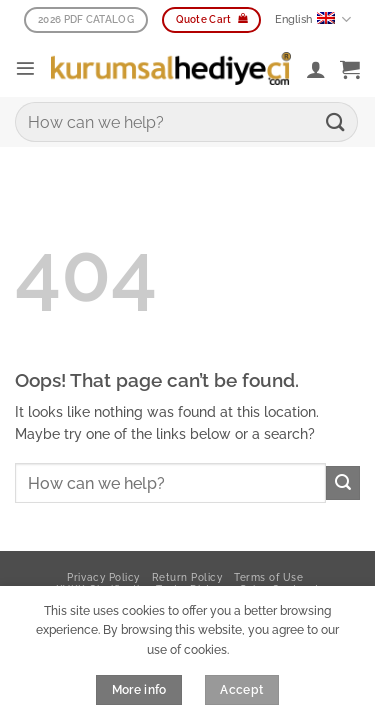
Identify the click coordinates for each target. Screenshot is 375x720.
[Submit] (336, 121)
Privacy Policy (103, 577)
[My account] (316, 69)
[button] (25, 68)
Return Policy (187, 577)
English (313, 19)
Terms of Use (268, 577)
